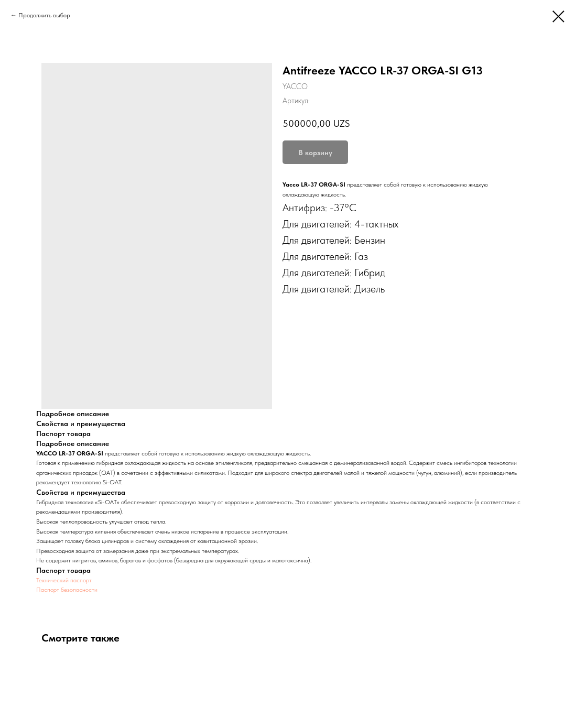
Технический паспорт (64, 580)
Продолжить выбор (44, 15)
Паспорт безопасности (67, 590)
